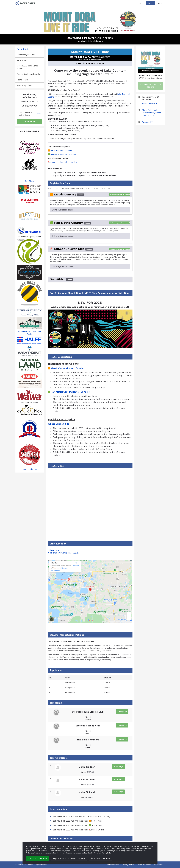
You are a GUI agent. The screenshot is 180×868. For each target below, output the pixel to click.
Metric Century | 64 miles (61, 150)
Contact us (159, 865)
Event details (23, 49)
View (38, 114)
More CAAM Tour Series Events (28, 67)
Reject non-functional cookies (69, 858)
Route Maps (22, 80)
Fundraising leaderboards (28, 74)
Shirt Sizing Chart (24, 85)
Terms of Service (144, 865)
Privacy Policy (128, 865)
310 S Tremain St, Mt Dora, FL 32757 (63, 553)
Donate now (30, 121)
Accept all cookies (37, 858)
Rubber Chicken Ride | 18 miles (64, 162)
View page (122, 711)
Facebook (147, 122)
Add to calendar (149, 103)
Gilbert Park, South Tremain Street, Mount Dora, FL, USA (151, 113)
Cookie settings (112, 865)
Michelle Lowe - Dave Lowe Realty (30, 333)
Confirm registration (26, 55)
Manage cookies (100, 858)
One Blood (30, 181)
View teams (22, 60)
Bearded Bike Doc (30, 469)
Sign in (150, 3)
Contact (139, 3)
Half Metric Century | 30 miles (63, 154)
